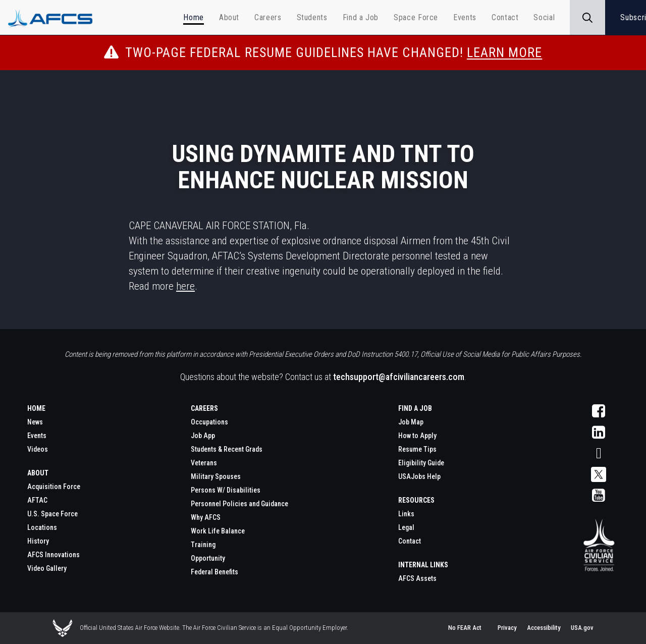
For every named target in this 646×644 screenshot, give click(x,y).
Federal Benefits (214, 572)
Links (406, 514)
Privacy (507, 628)
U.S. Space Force (52, 514)
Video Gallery (47, 568)
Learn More (504, 52)
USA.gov (582, 628)
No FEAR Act (465, 628)
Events (37, 436)
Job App (203, 436)
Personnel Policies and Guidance (239, 504)
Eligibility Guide (421, 463)
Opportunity (208, 558)
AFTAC (37, 500)
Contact (410, 541)
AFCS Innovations (53, 555)
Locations (42, 527)
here (185, 286)
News (35, 422)
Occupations (209, 422)
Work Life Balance (218, 531)
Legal (406, 527)
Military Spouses (216, 476)
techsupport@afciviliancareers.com (399, 377)
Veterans (204, 463)
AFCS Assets (417, 578)
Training (203, 545)
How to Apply (417, 436)
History (38, 541)
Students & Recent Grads (227, 449)
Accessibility (544, 628)
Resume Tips (417, 449)
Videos (38, 449)
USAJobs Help (419, 476)
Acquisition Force (54, 487)
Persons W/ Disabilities (226, 490)
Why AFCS (206, 517)
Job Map (411, 422)
